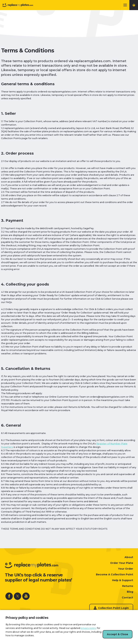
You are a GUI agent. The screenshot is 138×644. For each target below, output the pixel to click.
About (129, 557)
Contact (127, 598)
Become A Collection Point (115, 574)
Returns (128, 586)
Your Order (126, 569)
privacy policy (88, 628)
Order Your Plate (122, 563)
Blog (130, 592)
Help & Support (123, 580)
